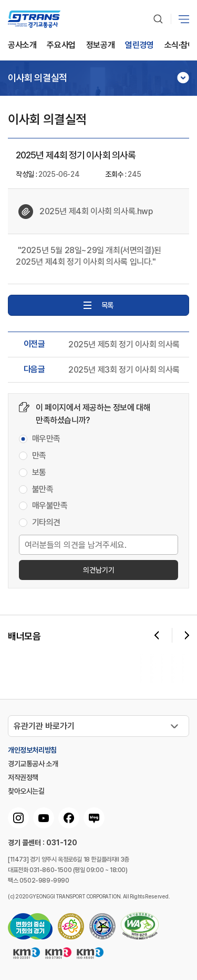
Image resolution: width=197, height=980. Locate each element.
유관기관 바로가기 (44, 726)
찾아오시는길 (26, 791)
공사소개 (22, 46)
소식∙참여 (180, 46)
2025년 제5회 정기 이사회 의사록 (124, 345)
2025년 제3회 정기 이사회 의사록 (124, 370)
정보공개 (100, 46)
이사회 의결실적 (38, 78)
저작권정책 (23, 777)
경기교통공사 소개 (33, 764)
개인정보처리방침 (32, 750)
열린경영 (139, 46)
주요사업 (61, 46)
